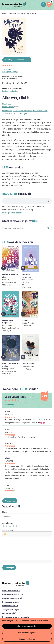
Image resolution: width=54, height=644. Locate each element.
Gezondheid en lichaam (23, 111)
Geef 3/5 (10, 486)
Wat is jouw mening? (10, 72)
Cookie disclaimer (10, 597)
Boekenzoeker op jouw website (16, 576)
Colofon (6, 584)
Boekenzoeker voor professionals (16, 580)
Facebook (14, 83)
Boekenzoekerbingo (11, 561)
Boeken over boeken (10, 91)
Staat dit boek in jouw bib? (48, 228)
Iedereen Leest (36, 607)
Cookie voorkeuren (27, 639)
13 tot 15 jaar (22, 113)
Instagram (50, 604)
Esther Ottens (8, 107)
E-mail (26, 83)
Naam (5, 471)
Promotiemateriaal (10, 565)
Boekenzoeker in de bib (12, 557)
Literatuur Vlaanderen (37, 611)
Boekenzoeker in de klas (13, 554)
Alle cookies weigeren (27, 633)
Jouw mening (8, 489)
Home (5, 13)
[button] (5, 493)
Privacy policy (8, 594)
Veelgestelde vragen (11, 569)
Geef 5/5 (17, 486)
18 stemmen (7, 69)
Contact (6, 587)
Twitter (18, 83)
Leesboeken (7, 111)
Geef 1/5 (4, 486)
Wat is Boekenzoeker (11, 550)
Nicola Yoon (7, 104)
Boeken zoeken (44, 4)
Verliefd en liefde (40, 111)
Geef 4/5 (14, 486)
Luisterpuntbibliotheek (12, 213)
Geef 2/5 (7, 486)
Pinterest (22, 83)
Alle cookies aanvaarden (27, 626)
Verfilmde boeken (10, 113)
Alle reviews (10, 460)
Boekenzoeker (14, 4)
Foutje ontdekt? (9, 572)
